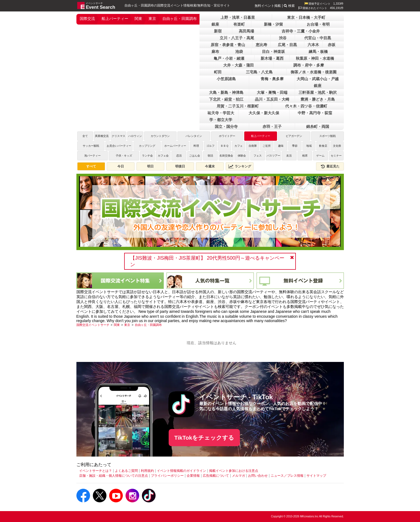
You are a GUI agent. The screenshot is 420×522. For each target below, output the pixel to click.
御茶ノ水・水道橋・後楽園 (314, 72)
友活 (289, 156)
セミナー (336, 156)
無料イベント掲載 (268, 6)
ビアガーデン (294, 136)
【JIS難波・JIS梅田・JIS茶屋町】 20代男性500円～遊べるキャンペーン (207, 261)
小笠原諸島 (226, 79)
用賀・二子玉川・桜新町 (238, 106)
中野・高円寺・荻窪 (315, 113)
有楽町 (239, 24)
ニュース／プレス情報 (287, 476)
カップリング (147, 146)
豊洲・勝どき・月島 (318, 99)
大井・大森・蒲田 (239, 65)
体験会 (242, 156)
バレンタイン (194, 136)
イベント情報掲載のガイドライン (181, 471)
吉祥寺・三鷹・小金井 (301, 31)
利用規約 (147, 471)
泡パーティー (93, 156)
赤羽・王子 (272, 127)
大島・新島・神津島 (226, 92)
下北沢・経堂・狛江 (226, 99)
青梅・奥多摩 (272, 79)
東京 (152, 19)
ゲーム (320, 156)
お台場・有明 (318, 24)
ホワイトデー (227, 136)
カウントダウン (160, 136)
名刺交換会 (226, 156)
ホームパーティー (177, 146)
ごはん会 (195, 156)
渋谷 (283, 38)
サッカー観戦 (91, 146)
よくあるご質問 (126, 471)
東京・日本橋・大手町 (306, 17)
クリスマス (118, 136)
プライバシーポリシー (167, 476)
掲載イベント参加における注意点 (234, 471)
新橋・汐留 (273, 24)
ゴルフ (210, 146)
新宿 (218, 31)
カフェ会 (163, 156)
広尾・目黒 (287, 45)
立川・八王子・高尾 (237, 38)
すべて (91, 166)
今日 (121, 166)
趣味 (281, 146)
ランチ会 (147, 156)
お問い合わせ (258, 476)
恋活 (179, 156)
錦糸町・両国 (318, 127)
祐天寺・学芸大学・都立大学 (221, 116)
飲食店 (323, 146)
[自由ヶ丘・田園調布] (148, 325)
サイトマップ (316, 476)
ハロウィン (135, 136)
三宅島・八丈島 (259, 72)
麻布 (215, 52)
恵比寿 (261, 45)
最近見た (330, 166)
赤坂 (332, 45)
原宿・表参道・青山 (228, 45)
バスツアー (273, 156)
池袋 (239, 52)
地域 (309, 146)
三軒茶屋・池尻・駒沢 (318, 92)
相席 (305, 156)
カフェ (239, 146)
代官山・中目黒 (318, 38)
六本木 (313, 45)
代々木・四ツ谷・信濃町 (306, 106)
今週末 (210, 166)
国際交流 (87, 19)
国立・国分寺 (226, 127)
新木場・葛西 (272, 58)
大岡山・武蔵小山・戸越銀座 (318, 82)
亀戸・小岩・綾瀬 (229, 58)
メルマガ (239, 476)
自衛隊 (253, 146)
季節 (295, 146)
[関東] (117, 325)
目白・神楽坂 (273, 52)
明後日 (180, 166)
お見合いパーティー (119, 146)
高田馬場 (246, 31)
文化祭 (337, 146)
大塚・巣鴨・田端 (272, 92)
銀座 (215, 24)
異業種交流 (102, 136)
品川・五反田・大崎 (272, 99)
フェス (258, 156)
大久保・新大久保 (264, 113)
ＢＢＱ (224, 146)
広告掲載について (216, 476)
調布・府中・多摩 (309, 65)
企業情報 (193, 476)
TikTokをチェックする (204, 438)
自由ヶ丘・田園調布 (180, 19)
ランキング (240, 166)
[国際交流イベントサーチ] (93, 325)
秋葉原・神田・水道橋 (315, 58)
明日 (150, 166)
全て (85, 136)
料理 (196, 146)
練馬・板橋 (318, 52)
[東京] (127, 325)
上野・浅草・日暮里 (238, 17)
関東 (138, 19)
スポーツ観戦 (327, 136)
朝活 (210, 156)
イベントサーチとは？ (96, 471)
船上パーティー (115, 19)
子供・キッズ (124, 156)
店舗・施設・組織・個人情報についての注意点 (114, 476)
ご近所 (267, 146)
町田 (218, 72)
